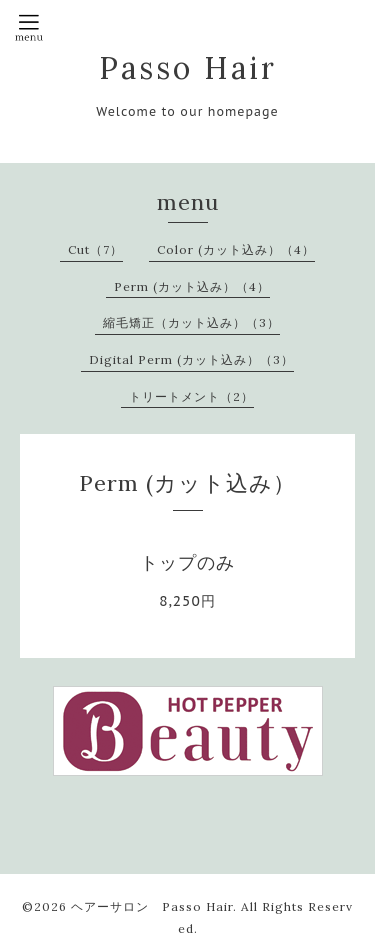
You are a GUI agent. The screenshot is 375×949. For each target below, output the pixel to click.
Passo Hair (188, 68)
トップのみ (187, 562)
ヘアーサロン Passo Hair (152, 906)
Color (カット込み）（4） (236, 249)
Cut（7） (95, 249)
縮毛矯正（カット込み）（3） (191, 322)
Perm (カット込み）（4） (192, 286)
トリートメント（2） (191, 396)
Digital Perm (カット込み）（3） (191, 359)
